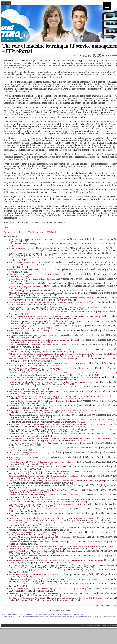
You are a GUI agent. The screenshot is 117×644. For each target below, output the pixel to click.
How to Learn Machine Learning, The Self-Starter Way (31, 265)
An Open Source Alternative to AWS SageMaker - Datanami (33, 584)
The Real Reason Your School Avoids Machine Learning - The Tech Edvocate (41, 359)
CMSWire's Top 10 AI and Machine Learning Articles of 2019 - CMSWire (37, 467)
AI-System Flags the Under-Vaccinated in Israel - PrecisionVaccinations (37, 509)
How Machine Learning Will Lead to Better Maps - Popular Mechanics (36, 575)
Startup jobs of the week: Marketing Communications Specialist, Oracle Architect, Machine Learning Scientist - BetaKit (54, 382)
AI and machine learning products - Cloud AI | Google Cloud (32, 453)
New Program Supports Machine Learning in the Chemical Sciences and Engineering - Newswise (47, 504)
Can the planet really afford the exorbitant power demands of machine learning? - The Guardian (46, 302)
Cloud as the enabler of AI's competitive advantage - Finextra (33, 485)
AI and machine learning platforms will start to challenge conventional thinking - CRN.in (43, 415)
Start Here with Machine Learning (22, 244)
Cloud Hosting (82, 626)
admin (77, 55)
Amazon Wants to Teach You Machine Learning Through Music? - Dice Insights (42, 406)
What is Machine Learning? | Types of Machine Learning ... (32, 570)
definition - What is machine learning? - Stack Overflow (31, 270)
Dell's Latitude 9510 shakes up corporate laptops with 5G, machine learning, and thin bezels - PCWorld (48, 476)
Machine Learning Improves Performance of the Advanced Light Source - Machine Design (43, 326)
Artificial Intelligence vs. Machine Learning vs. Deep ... (31, 274)
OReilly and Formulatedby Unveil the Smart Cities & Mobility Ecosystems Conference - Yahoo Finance (50, 593)
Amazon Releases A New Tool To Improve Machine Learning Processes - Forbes (42, 434)
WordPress (98, 626)
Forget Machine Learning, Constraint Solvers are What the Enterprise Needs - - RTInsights (44, 490)
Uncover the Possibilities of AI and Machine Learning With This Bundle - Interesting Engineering (47, 551)
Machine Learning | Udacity (19, 284)
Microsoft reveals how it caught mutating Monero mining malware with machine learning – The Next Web (44, 614)
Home (6, 4)
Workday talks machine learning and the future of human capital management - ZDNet (43, 340)
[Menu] (107, 6)
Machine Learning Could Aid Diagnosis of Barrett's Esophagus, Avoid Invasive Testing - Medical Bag (48, 589)
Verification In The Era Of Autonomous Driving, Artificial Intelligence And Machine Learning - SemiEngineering (54, 349)
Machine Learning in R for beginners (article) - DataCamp (32, 279)
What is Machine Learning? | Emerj (22, 248)
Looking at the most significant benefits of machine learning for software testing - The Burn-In (47, 532)
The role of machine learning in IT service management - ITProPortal (30, 232)
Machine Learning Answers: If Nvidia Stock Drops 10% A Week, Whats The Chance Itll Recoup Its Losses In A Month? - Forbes (60, 410)
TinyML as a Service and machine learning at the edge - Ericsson (34, 448)
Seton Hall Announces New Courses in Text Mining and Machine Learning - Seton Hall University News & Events (54, 528)
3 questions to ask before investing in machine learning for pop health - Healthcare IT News (44, 392)
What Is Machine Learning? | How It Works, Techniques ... (32, 239)
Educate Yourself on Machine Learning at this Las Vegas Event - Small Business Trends (44, 523)
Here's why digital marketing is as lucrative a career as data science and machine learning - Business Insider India (54, 471)
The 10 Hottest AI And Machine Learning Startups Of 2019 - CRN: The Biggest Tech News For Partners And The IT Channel (56, 377)
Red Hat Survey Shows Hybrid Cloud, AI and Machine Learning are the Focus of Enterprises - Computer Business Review (56, 560)
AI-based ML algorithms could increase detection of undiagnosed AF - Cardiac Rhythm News (46, 293)
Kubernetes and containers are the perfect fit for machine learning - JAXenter (38, 443)
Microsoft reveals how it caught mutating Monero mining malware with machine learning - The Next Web (49, 368)
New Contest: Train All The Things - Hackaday (28, 514)
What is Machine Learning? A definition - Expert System (32, 258)
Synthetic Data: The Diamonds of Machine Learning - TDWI (32, 331)
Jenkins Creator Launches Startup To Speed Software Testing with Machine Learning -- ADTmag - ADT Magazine (54, 579)
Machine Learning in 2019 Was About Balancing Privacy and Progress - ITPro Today (43, 462)
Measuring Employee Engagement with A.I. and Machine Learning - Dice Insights (42, 401)
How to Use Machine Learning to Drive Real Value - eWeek (32, 312)
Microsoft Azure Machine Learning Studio (25, 251)
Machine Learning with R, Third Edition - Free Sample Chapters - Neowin (37, 345)
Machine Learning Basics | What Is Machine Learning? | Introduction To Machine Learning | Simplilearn (48, 253)
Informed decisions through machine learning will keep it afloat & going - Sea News (43, 495)
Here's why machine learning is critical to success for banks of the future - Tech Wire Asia (43, 387)
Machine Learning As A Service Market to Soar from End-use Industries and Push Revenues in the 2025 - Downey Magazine (56, 317)
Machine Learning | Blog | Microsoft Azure (26, 457)
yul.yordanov (113, 626)
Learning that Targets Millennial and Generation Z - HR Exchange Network (38, 556)
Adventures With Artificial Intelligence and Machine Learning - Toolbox (38, 542)
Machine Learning (16, 291)
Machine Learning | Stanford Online (22, 263)
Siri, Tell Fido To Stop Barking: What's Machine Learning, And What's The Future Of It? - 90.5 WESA (49, 363)
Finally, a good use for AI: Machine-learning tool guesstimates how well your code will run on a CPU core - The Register (56, 481)
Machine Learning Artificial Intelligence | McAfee (30, 286)
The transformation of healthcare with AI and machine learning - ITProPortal (38, 335)
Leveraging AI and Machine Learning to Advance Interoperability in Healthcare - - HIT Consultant (47, 537)
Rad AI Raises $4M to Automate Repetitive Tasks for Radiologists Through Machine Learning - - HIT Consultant (54, 321)
